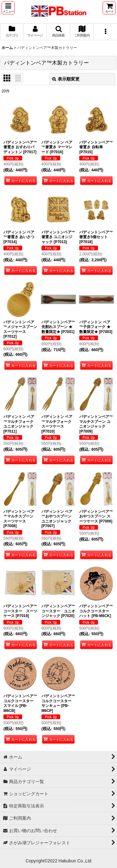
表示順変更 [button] (66, 79)
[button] (8, 8)
